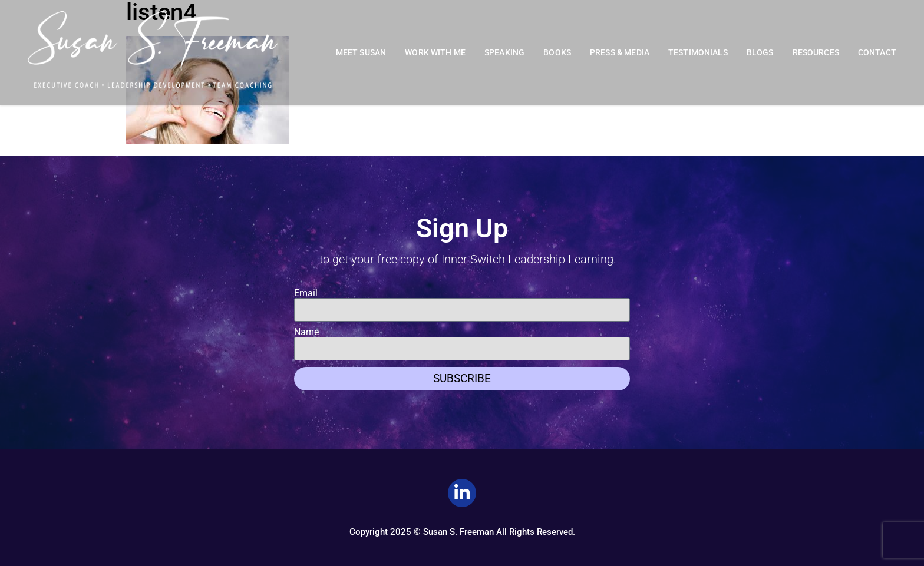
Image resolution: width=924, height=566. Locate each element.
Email (306, 293)
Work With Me (435, 53)
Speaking (504, 53)
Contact (877, 53)
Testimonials (698, 53)
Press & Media (620, 53)
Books (557, 53)
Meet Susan (361, 53)
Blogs (760, 53)
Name (306, 332)
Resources (816, 53)
